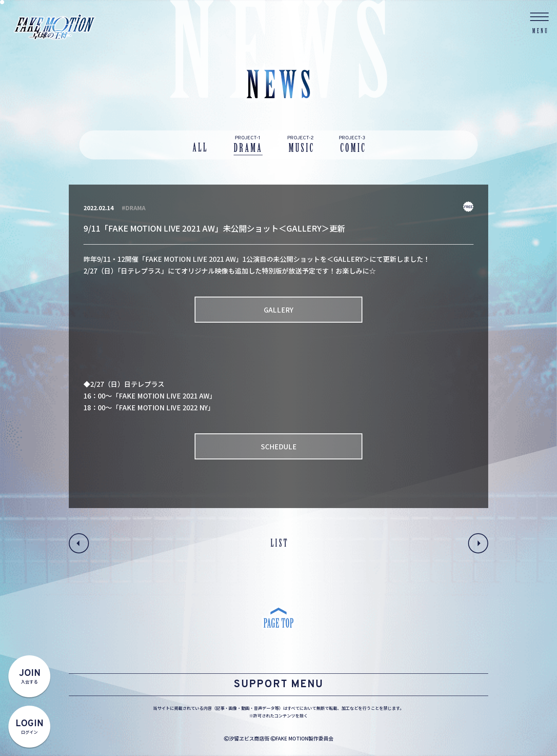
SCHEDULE (279, 446)
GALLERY (278, 310)
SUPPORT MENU (278, 685)
